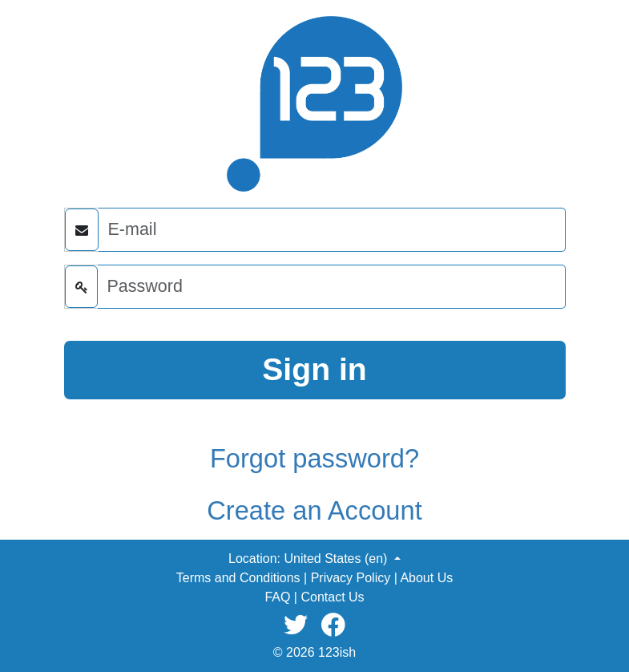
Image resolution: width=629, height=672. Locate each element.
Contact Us (332, 597)
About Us (426, 578)
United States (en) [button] (337, 559)
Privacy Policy (351, 578)
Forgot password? (314, 458)
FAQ (277, 597)
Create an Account (314, 510)
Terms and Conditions (238, 578)
